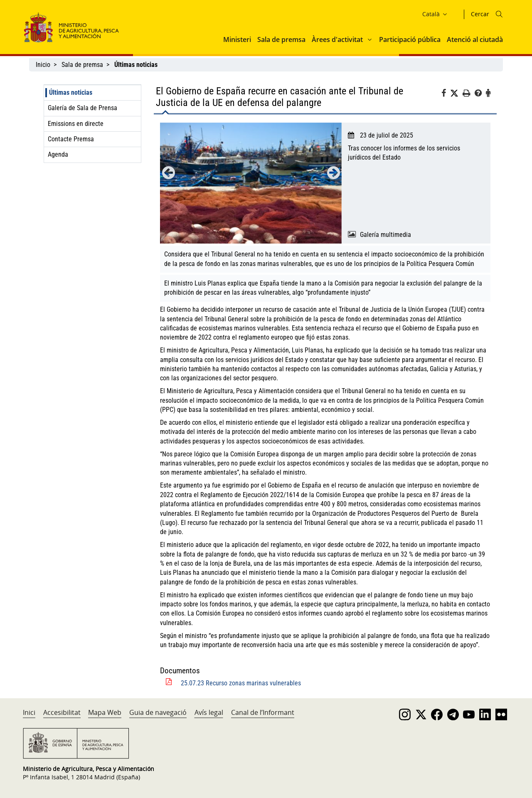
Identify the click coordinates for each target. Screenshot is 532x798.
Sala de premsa (281, 39)
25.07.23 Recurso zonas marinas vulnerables (241, 683)
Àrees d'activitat (337, 39)
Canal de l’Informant (263, 712)
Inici (29, 712)
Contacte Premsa (71, 139)
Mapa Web (105, 712)
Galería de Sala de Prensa (83, 108)
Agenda (58, 154)
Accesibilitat (62, 712)
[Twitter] (456, 94)
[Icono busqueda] (499, 14)
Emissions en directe (76, 124)
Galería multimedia (385, 235)
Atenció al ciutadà (475, 39)
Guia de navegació (158, 712)
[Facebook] (446, 94)
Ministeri (237, 39)
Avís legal (209, 712)
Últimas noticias (71, 92)
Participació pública (410, 39)
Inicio (43, 65)
